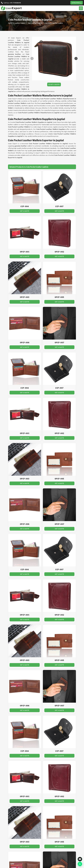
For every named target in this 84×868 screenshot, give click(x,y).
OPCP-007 (59, 342)
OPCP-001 (25, 252)
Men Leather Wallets (35, 23)
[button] (76, 58)
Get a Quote (54, 84)
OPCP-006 (25, 342)
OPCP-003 (25, 297)
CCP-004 (25, 206)
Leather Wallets (20, 23)
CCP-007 (59, 206)
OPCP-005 (59, 297)
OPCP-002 (59, 252)
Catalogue (77, 3)
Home (10, 23)
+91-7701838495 (15, 3)
